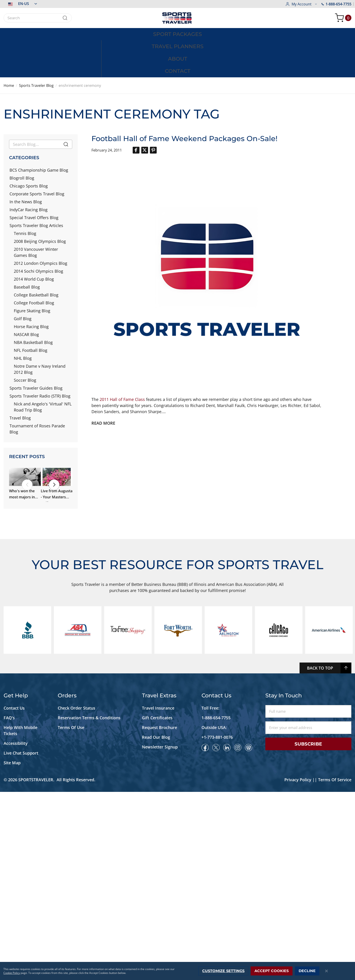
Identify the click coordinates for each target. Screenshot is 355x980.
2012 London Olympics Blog (41, 225)
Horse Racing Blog (31, 289)
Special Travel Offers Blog (34, 180)
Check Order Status (77, 896)
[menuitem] (60, 34)
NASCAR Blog (26, 296)
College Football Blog (34, 265)
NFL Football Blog (31, 312)
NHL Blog (23, 320)
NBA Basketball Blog (33, 304)
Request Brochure (160, 916)
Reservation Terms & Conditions (90, 906)
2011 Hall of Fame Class (122, 361)
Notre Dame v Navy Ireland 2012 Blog (40, 331)
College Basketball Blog (36, 257)
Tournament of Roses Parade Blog (37, 391)
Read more (103, 385)
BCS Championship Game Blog (39, 132)
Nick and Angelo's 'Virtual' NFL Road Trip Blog (43, 369)
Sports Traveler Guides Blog (36, 350)
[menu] (177, 34)
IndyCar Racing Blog (29, 172)
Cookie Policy (12, 973)
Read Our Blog (156, 925)
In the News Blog (26, 164)
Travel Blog (20, 380)
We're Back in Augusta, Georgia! (36, 637)
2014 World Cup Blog (34, 241)
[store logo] (177, 18)
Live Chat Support (21, 941)
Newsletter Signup (160, 935)
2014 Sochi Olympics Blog (38, 233)
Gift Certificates (157, 906)
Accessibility (16, 931)
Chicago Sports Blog (29, 148)
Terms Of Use (71, 916)
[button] (20, 4)
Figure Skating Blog (32, 273)
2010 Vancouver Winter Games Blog (36, 214)
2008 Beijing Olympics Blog (40, 203)
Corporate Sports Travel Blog (37, 156)
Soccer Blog (25, 342)
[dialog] (177, 971)
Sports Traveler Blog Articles (36, 187)
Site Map (12, 951)
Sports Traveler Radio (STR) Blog (40, 358)
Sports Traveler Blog (36, 47)
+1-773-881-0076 (217, 925)
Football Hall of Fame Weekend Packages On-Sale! (185, 101)
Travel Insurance (158, 896)
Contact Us (14, 896)
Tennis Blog (25, 195)
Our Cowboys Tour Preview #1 (35, 687)
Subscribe (308, 932)
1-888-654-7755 (300, 4)
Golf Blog (23, 281)
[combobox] (38, 18)
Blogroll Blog (22, 140)
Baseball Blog (27, 249)
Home (9, 47)
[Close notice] (326, 971)
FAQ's (10, 906)
